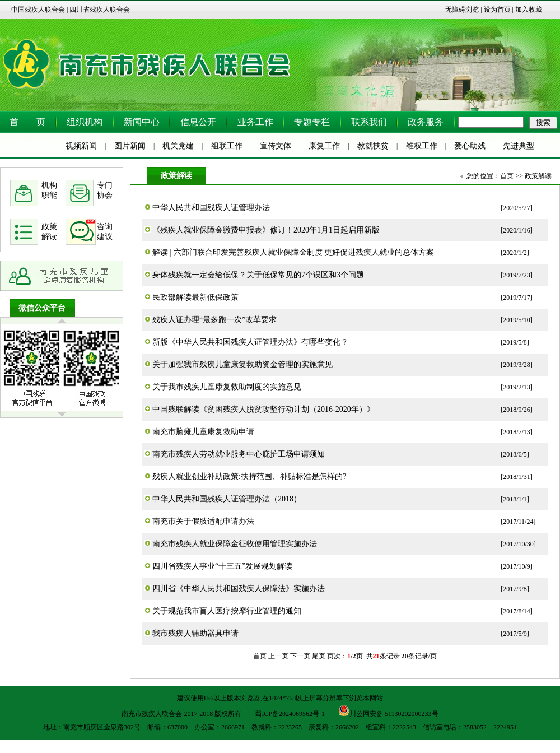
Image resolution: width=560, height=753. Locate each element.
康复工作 (324, 146)
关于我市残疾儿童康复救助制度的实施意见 (227, 387)
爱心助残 (470, 146)
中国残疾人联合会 (38, 10)
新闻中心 (142, 122)
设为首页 (497, 10)
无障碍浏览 (462, 10)
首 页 (27, 122)
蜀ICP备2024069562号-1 (290, 714)
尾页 (319, 656)
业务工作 (255, 122)
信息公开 (198, 122)
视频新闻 (81, 146)
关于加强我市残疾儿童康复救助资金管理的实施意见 (242, 364)
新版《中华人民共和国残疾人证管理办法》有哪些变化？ (250, 342)
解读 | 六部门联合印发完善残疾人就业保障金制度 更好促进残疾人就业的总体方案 (293, 252)
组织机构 (85, 122)
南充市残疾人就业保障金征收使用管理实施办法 (235, 544)
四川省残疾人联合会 (100, 10)
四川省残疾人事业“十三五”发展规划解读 (222, 566)
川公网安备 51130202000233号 (388, 710)
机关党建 (178, 146)
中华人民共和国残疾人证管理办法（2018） (227, 499)
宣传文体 (276, 146)
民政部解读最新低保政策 (195, 297)
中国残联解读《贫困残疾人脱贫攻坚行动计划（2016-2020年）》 (263, 409)
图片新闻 (130, 146)
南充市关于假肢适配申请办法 (203, 521)
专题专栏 (312, 122)
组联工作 (227, 146)
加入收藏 (529, 10)
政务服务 (426, 122)
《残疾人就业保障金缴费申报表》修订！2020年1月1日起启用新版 (266, 230)
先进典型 (519, 146)
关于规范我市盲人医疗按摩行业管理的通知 (227, 611)
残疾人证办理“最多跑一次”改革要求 (214, 320)
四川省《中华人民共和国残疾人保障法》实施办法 (239, 589)
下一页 (300, 656)
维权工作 (422, 146)
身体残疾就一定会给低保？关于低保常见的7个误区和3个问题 (258, 275)
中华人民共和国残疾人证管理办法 (211, 208)
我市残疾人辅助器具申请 (195, 633)
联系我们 (369, 122)
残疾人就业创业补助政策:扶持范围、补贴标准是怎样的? (249, 477)
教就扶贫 (373, 146)
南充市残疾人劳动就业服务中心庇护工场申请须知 (239, 454)
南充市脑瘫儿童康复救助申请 (203, 432)
